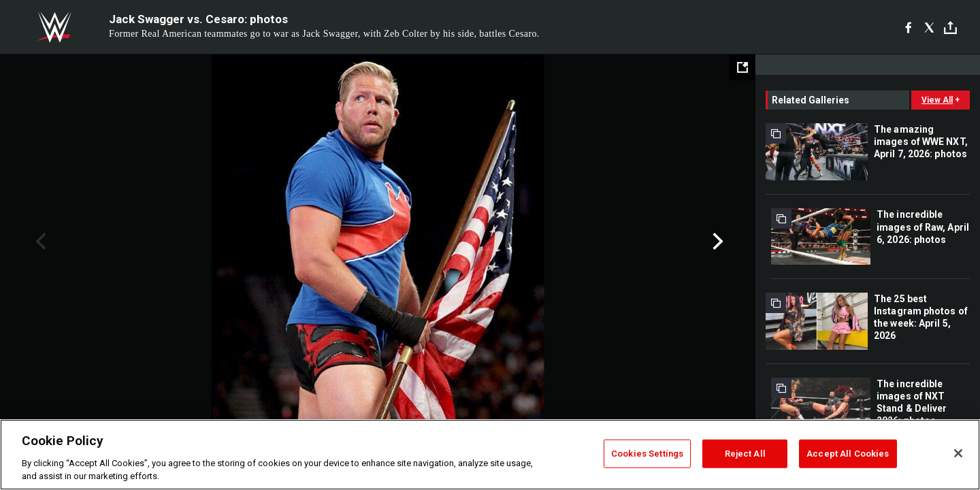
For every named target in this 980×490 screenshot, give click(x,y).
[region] (490, 455)
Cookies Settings (647, 454)
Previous (39, 242)
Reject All (745, 454)
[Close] (958, 453)
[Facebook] (908, 27)
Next (716, 242)
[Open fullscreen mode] (742, 67)
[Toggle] (950, 28)
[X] (929, 27)
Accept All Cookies (848, 454)
